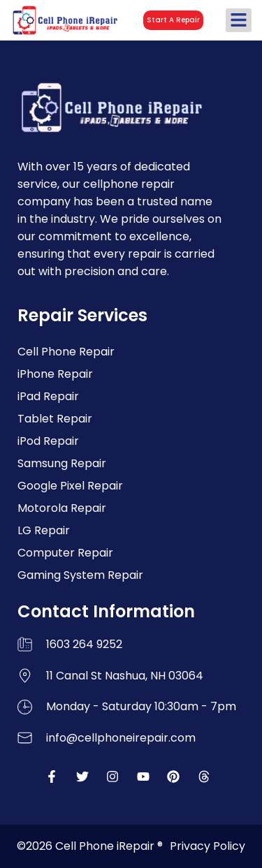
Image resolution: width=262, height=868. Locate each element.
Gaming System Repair (80, 575)
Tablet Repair (55, 419)
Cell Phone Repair (66, 352)
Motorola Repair (62, 508)
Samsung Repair (62, 463)
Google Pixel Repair (70, 486)
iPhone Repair (55, 374)
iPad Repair (48, 396)
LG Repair (44, 530)
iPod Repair (48, 441)
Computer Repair (65, 553)
